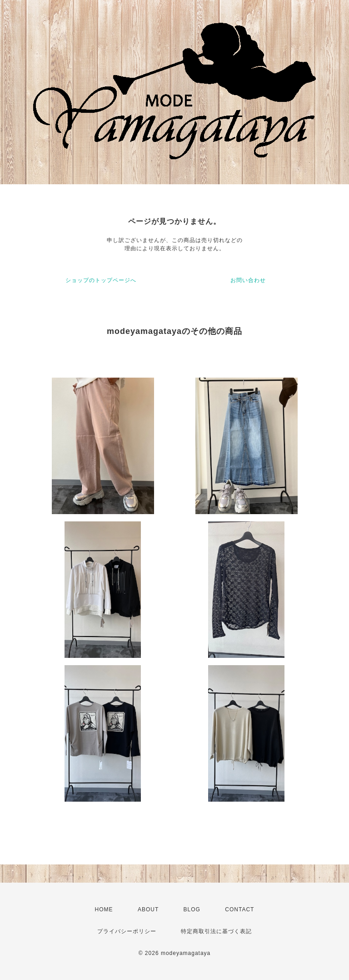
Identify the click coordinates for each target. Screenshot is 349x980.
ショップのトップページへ (101, 280)
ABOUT (148, 909)
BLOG (192, 909)
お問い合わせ (248, 280)
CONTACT (239, 909)
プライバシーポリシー (127, 931)
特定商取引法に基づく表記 (216, 931)
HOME (104, 909)
